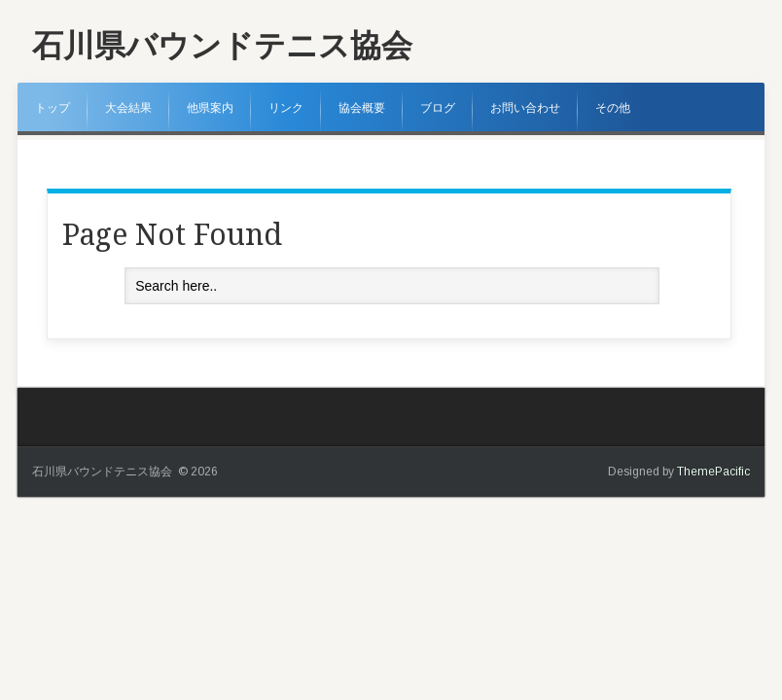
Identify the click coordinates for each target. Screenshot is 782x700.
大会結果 (128, 108)
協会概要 (362, 108)
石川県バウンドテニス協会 (222, 46)
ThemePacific (713, 472)
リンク (286, 108)
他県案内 (210, 108)
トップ (53, 108)
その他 (613, 108)
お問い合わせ (525, 108)
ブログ (438, 108)
